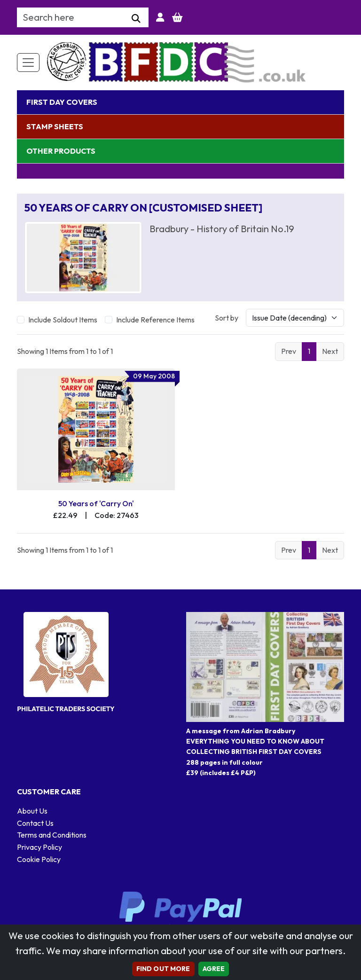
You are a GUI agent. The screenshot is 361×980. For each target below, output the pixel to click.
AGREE (214, 969)
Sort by (227, 318)
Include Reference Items (155, 320)
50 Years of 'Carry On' (96, 503)
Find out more (163, 969)
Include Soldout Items (63, 320)
